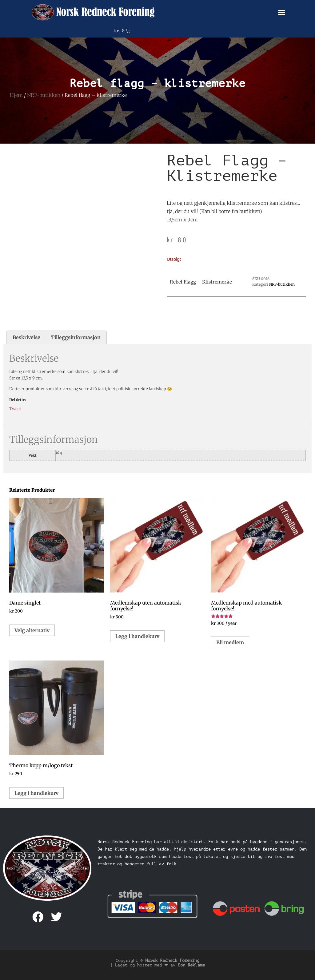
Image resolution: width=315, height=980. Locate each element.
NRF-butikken (44, 95)
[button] (282, 12)
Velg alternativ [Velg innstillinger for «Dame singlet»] (32, 630)
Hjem (16, 95)
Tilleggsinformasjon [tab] (76, 337)
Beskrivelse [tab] (26, 337)
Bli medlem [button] (230, 642)
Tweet (15, 409)
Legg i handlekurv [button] (137, 636)
